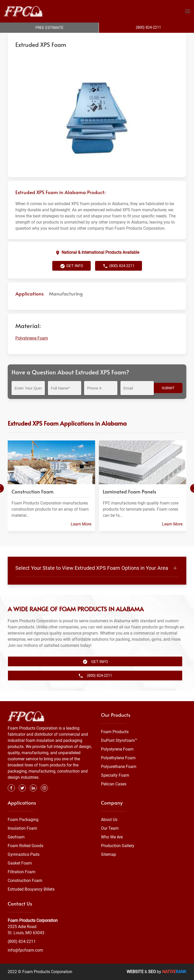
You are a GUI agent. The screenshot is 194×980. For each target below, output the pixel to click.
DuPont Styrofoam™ (119, 740)
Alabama (107, 38)
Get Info (72, 276)
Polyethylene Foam (118, 758)
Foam (60, 38)
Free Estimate (49, 28)
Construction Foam (25, 881)
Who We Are (112, 837)
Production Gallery (118, 846)
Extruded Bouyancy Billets (31, 889)
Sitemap (109, 854)
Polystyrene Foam (82, 38)
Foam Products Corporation (30, 38)
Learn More (81, 534)
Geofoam (16, 837)
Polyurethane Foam (119, 767)
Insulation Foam (22, 828)
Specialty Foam (115, 775)
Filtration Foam (22, 872)
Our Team (110, 828)
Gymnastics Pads (24, 854)
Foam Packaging (23, 820)
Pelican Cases (114, 784)
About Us (109, 820)
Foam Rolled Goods (25, 846)
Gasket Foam (20, 863)
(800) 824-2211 (119, 276)
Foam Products (115, 732)
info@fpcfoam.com (25, 950)
